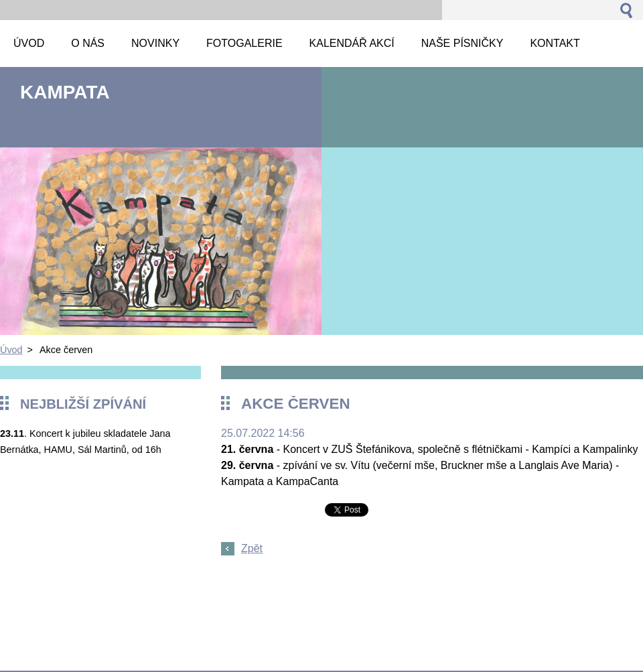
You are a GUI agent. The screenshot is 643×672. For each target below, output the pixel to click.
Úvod (11, 350)
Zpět (252, 548)
